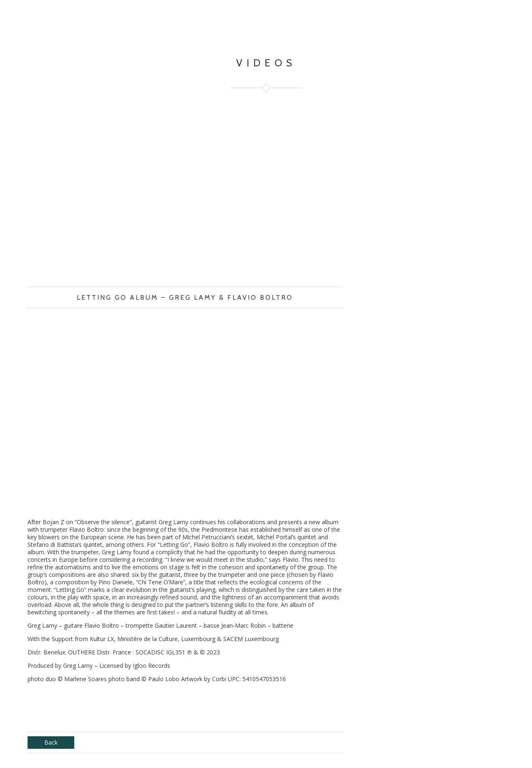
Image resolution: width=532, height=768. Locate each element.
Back (51, 742)
